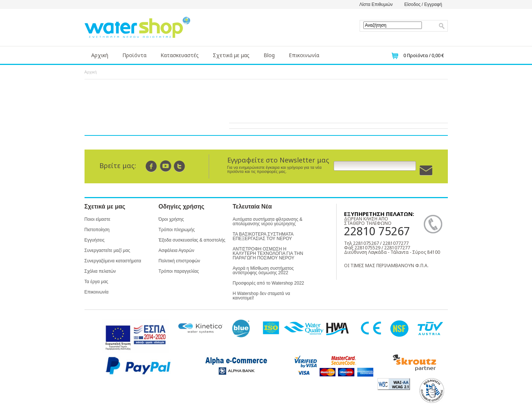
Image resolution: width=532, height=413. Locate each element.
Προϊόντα (134, 55)
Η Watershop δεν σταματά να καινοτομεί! (262, 296)
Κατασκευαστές (180, 55)
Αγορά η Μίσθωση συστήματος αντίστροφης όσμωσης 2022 (263, 271)
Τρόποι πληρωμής (177, 230)
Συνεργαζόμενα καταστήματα (113, 261)
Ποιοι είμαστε (98, 219)
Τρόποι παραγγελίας (179, 271)
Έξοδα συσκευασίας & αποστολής (192, 240)
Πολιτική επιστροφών (179, 261)
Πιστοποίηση (97, 230)
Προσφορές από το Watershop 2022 (269, 283)
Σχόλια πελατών (100, 271)
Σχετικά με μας (231, 55)
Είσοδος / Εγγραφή (423, 4)
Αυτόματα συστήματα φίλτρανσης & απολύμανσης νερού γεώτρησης (268, 222)
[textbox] (393, 25)
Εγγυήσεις (95, 240)
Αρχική (100, 55)
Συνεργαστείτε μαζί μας (107, 250)
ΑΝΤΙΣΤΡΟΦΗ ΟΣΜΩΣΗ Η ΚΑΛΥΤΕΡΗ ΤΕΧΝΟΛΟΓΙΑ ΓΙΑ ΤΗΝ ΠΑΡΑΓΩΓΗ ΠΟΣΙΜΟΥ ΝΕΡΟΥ (268, 253)
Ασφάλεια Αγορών (176, 250)
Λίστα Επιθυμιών (376, 4)
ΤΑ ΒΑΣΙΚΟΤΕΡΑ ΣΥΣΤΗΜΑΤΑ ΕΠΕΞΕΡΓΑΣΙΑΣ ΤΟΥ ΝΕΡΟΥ (263, 236)
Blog (269, 55)
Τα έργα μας (96, 282)
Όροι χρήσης (171, 219)
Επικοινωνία (304, 55)
